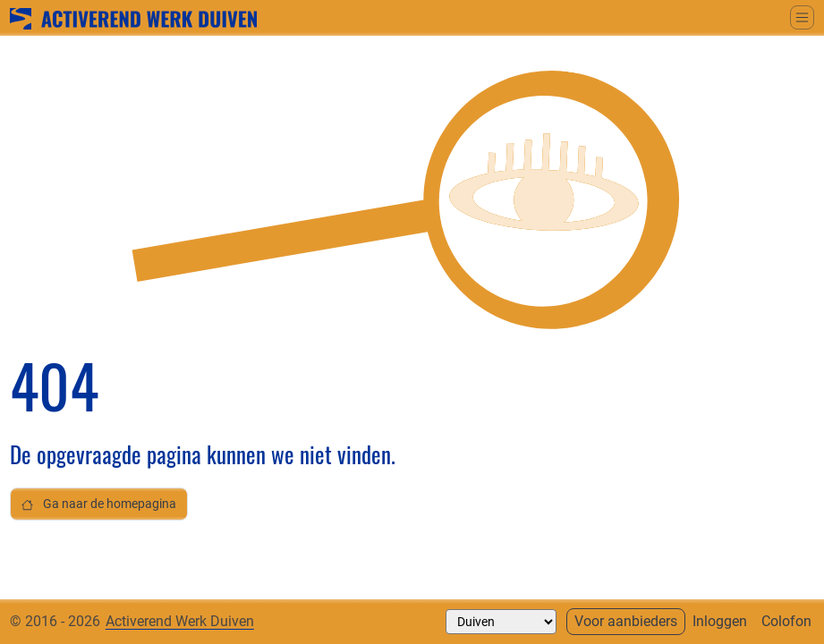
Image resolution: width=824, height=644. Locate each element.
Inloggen (720, 621)
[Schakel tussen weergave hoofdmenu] (802, 17)
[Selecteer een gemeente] (501, 622)
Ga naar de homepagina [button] (99, 504)
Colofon (786, 621)
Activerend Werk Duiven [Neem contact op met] (180, 621)
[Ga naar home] (133, 17)
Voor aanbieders (626, 621)
